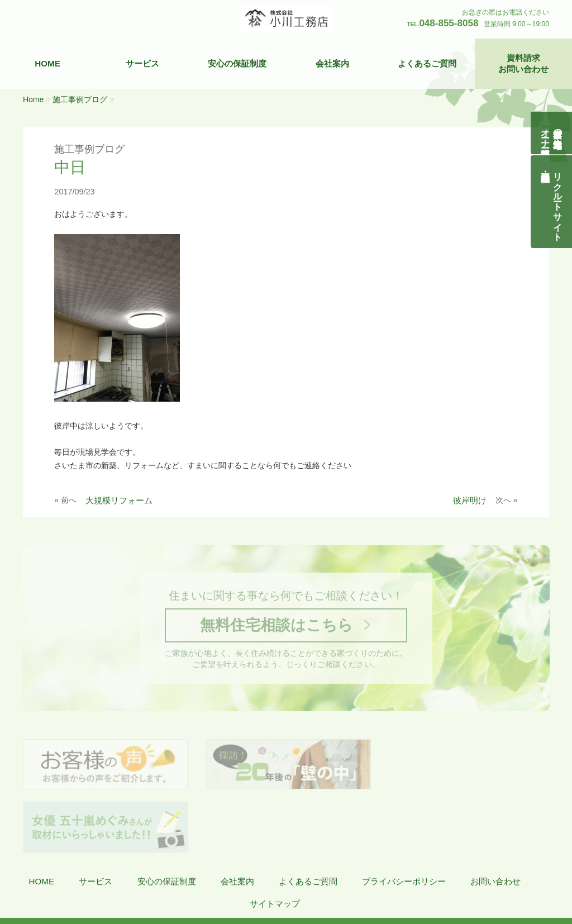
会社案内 (332, 63)
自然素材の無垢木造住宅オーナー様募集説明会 (552, 133)
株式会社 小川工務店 (75, 874)
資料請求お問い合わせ (523, 63)
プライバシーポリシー (404, 819)
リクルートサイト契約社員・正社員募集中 (558, 202)
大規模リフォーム (119, 500)
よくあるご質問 (427, 63)
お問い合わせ (495, 819)
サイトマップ (275, 842)
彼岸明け (470, 500)
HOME (47, 63)
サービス (142, 63)
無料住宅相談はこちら (276, 625)
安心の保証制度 (237, 63)
